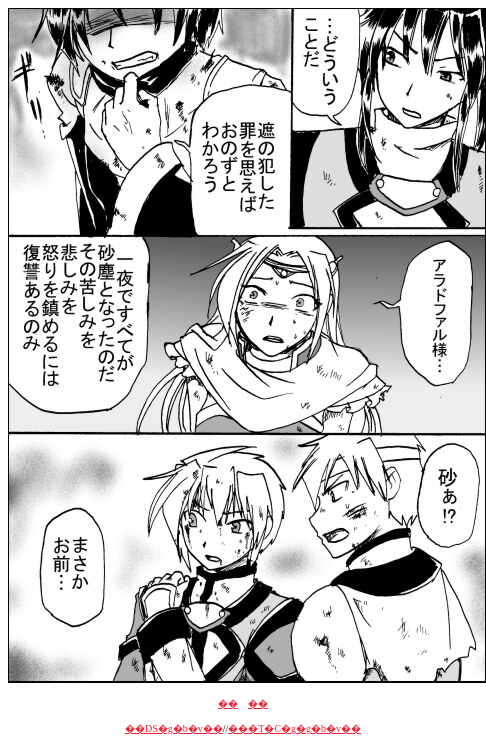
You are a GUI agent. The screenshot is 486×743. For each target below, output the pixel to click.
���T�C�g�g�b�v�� (294, 728)
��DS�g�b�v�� (174, 728)
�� (228, 703)
